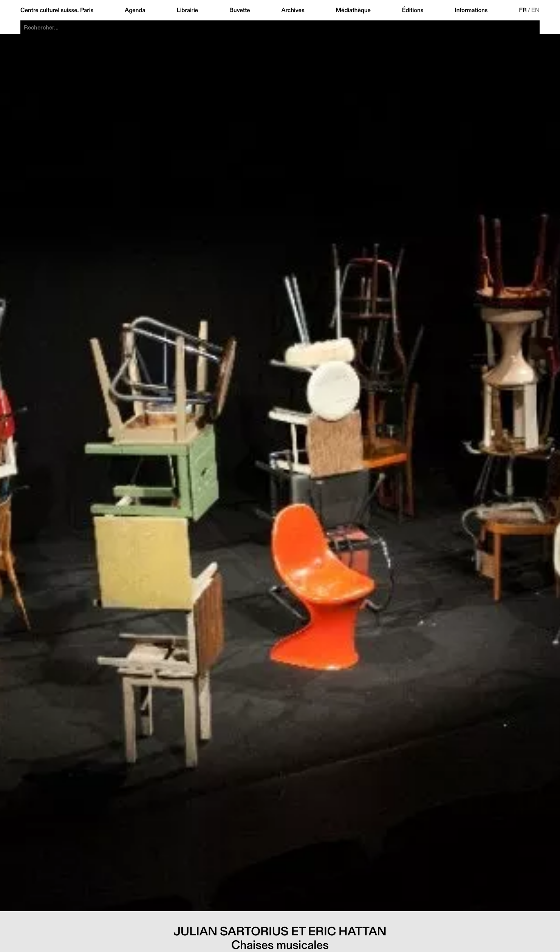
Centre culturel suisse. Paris (57, 10)
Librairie (188, 10)
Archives (293, 10)
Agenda (135, 10)
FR (523, 10)
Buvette (240, 10)
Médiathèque (353, 10)
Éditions (413, 10)
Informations (471, 10)
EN (535, 10)
